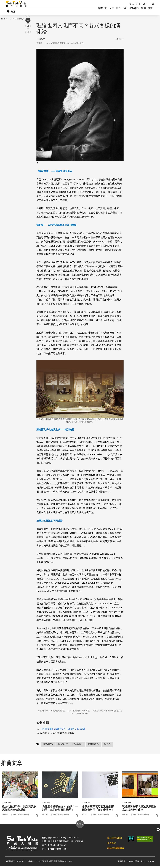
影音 (118, 12)
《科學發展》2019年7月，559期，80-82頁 (63, 730)
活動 (125, 12)
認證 (150, 12)
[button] (151, 4)
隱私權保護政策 (115, 840)
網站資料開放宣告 (116, 850)
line (27, 62)
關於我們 (102, 12)
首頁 (4, 19)
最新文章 (21, 19)
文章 (111, 12)
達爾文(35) (48, 744)
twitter (28, 56)
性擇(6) (107, 744)
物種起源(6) (94, 744)
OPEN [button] (80, 826)
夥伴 (143, 12)
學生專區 (134, 12)
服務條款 (112, 845)
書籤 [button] (28, 79)
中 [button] (28, 68)
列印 (28, 73)
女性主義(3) (78, 744)
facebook (28, 50)
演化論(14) (63, 744)
